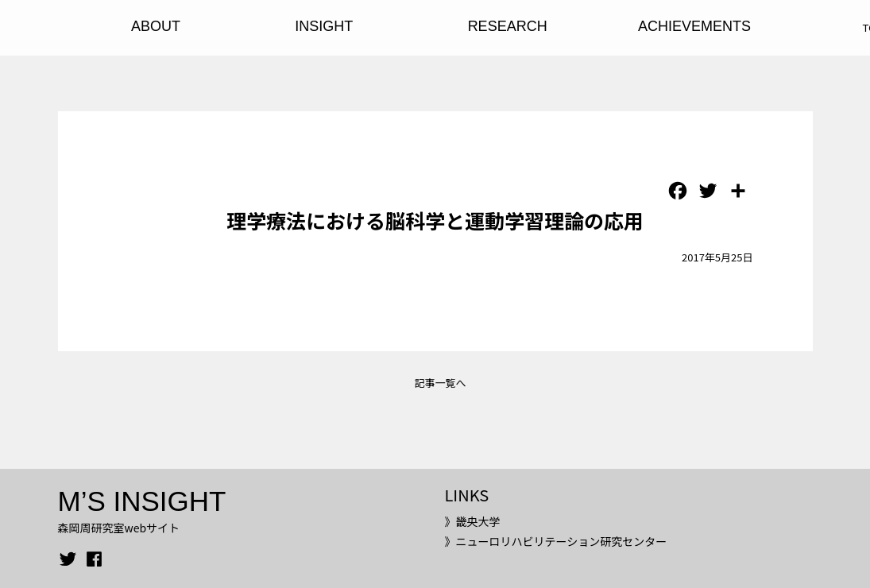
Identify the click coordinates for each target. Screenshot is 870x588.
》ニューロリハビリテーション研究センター (555, 541)
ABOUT (156, 26)
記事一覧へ (440, 383)
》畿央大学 (472, 521)
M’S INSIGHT (142, 501)
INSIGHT (324, 26)
